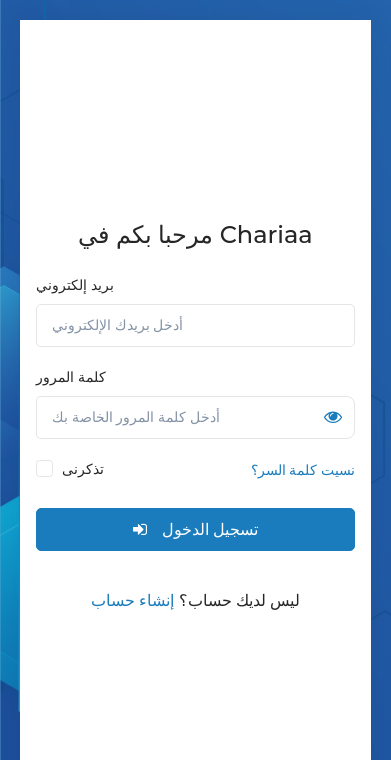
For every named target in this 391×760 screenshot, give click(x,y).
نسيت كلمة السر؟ (303, 470)
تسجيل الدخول (195, 529)
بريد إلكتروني (75, 285)
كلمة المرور (71, 377)
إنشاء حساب (132, 600)
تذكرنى (83, 469)
